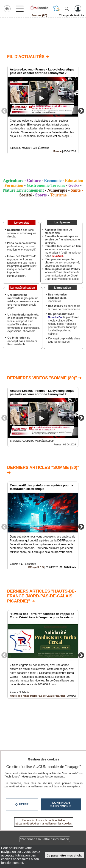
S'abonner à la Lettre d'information (45, 839)
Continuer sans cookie (61, 804)
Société (25, 195)
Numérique (57, 190)
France (57, 151)
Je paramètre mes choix (64, 855)
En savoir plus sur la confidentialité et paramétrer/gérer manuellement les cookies (44, 822)
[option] (43, 110)
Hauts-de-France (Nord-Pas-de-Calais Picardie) (37, 696)
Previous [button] (4, 111)
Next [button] (81, 111)
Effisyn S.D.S (36, 567)
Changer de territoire (72, 15)
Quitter (22, 804)
